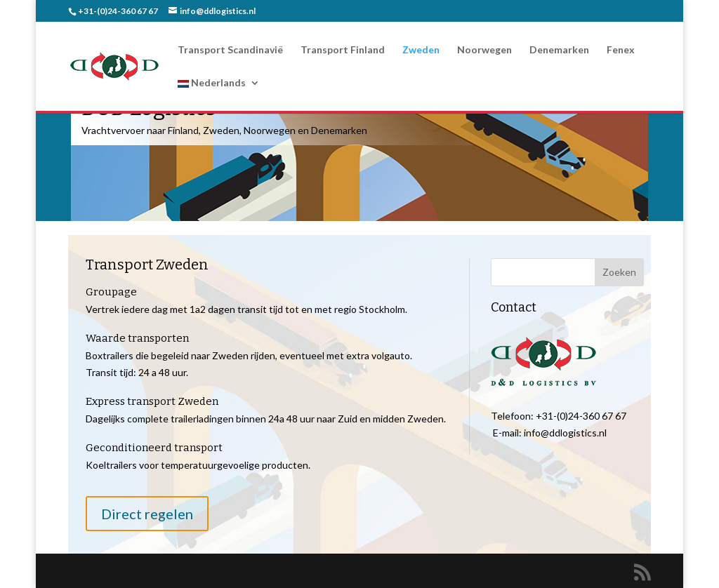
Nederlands (212, 83)
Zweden (421, 50)
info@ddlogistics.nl (565, 433)
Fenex (621, 50)
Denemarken (559, 50)
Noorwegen (484, 50)
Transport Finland (343, 50)
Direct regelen (147, 514)
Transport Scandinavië (230, 50)
